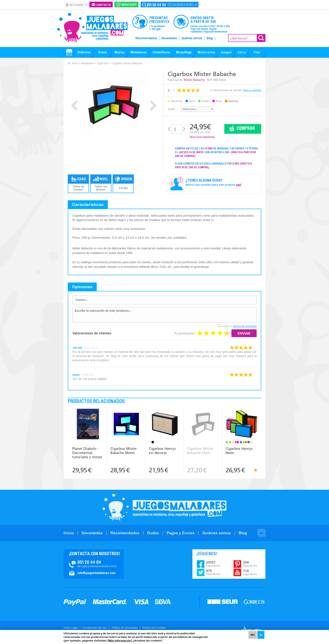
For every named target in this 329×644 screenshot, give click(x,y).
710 (250, 572)
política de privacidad (245, 326)
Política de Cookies (154, 628)
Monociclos (206, 52)
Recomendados (146, 38)
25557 (213, 564)
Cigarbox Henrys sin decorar (162, 451)
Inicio (75, 63)
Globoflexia (161, 52)
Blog (210, 38)
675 (213, 572)
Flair (257, 52)
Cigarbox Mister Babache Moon (124, 451)
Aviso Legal (71, 628)
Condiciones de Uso (95, 628)
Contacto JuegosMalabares (94, 564)
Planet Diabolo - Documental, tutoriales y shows (87, 453)
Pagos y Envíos (181, 533)
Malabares (139, 52)
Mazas (119, 52)
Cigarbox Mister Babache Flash (200, 451)
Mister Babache (194, 80)
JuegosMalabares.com (92, 28)
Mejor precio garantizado (202, 137)
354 (250, 564)
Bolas (102, 52)
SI (261, 635)
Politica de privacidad (125, 628)
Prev (74, 105)
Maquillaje (184, 52)
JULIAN (77, 348)
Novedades (169, 38)
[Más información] (120, 641)
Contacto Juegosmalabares (170, 5)
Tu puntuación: (185, 333)
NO (253, 635)
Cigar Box (103, 63)
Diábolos (84, 52)
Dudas (153, 533)
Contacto (104, 5)
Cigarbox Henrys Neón (239, 451)
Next (153, 105)
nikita (76, 375)
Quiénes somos (192, 38)
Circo (242, 52)
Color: (172, 109)
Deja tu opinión (252, 90)
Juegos (226, 52)
